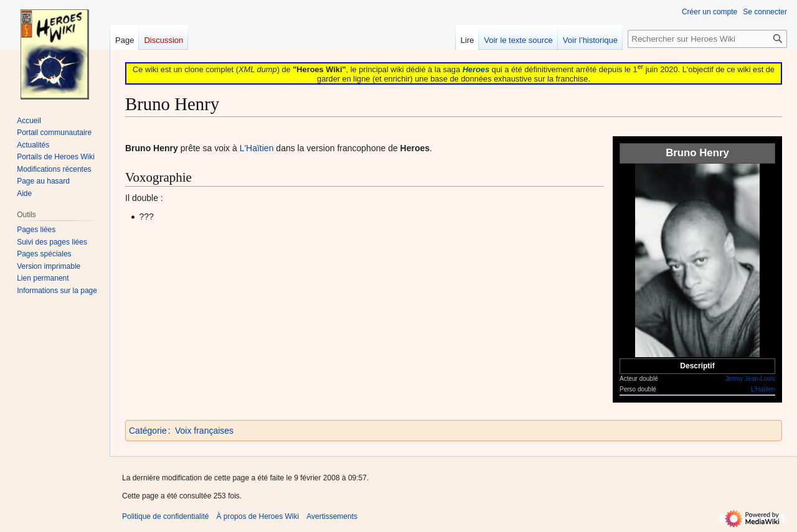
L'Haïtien (763, 389)
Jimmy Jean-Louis (750, 379)
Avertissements (332, 516)
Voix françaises (204, 431)
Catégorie (148, 431)
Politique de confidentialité (165, 516)
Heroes (476, 69)
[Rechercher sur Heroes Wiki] (707, 39)
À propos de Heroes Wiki (257, 516)
